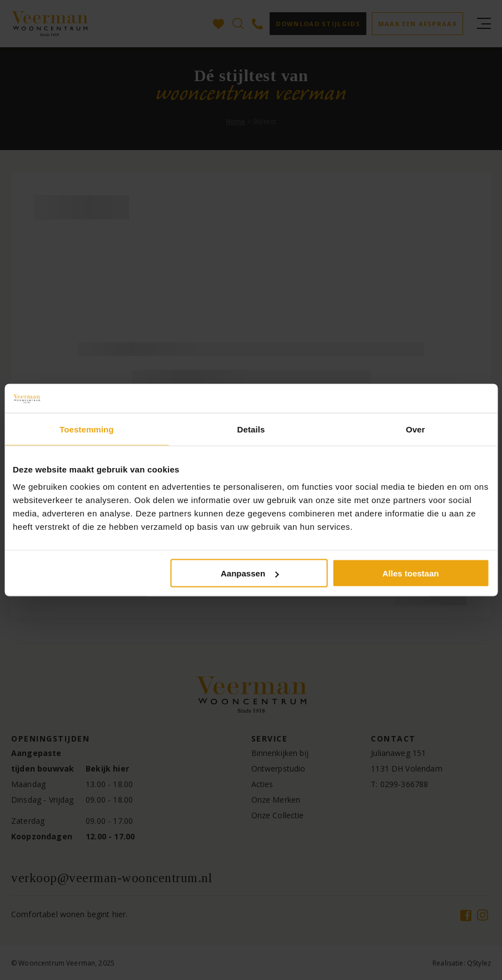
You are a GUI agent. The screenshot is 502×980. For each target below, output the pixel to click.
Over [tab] (416, 429)
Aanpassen (250, 573)
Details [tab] (251, 429)
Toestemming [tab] (87, 429)
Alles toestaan (411, 573)
